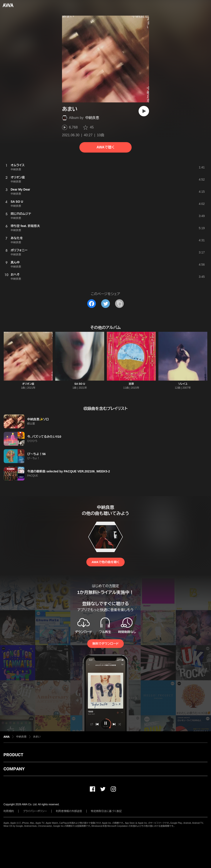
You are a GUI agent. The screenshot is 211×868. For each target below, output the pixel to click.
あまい (37, 737)
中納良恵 (92, 118)
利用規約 (9, 811)
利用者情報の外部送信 (69, 811)
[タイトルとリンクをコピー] (119, 304)
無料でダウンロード (105, 644)
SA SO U (80, 384)
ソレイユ (183, 384)
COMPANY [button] (14, 769)
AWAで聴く (105, 147)
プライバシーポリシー (35, 811)
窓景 (131, 384)
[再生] (144, 111)
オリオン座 (28, 384)
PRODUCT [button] (13, 755)
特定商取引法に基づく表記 (106, 811)
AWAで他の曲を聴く (105, 562)
